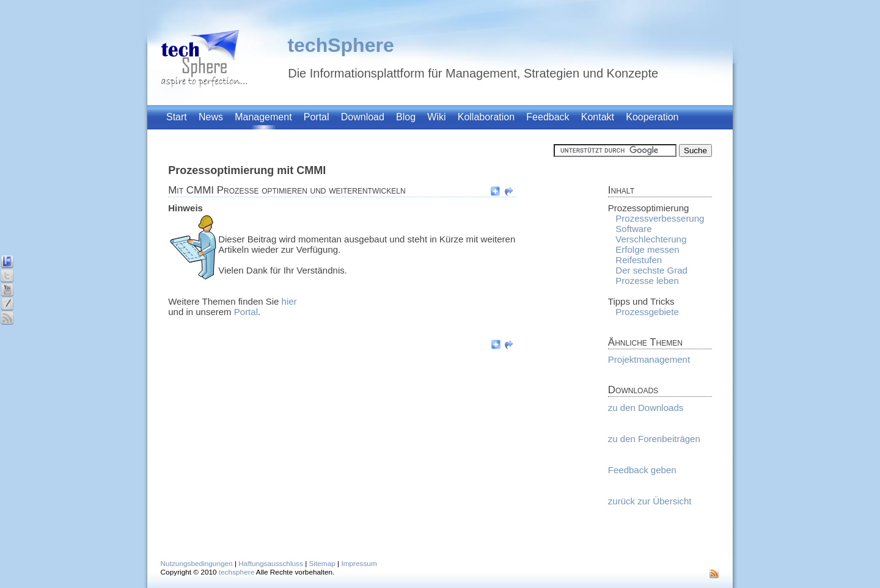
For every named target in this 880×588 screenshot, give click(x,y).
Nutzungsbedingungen (197, 564)
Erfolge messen (647, 249)
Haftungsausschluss (271, 564)
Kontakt (598, 117)
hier (289, 301)
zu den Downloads (646, 408)
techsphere (237, 572)
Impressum (359, 564)
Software (633, 229)
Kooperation (652, 117)
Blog (406, 117)
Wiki (436, 117)
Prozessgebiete (647, 312)
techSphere (340, 45)
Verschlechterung (651, 239)
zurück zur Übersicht (650, 501)
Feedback (548, 117)
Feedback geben (642, 470)
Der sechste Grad (651, 270)
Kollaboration (486, 117)
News (211, 117)
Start (177, 117)
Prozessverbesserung (660, 218)
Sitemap (322, 564)
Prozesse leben (647, 281)
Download (363, 117)
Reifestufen (639, 260)
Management (263, 117)
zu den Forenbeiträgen (654, 439)
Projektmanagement (649, 359)
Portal (317, 117)
